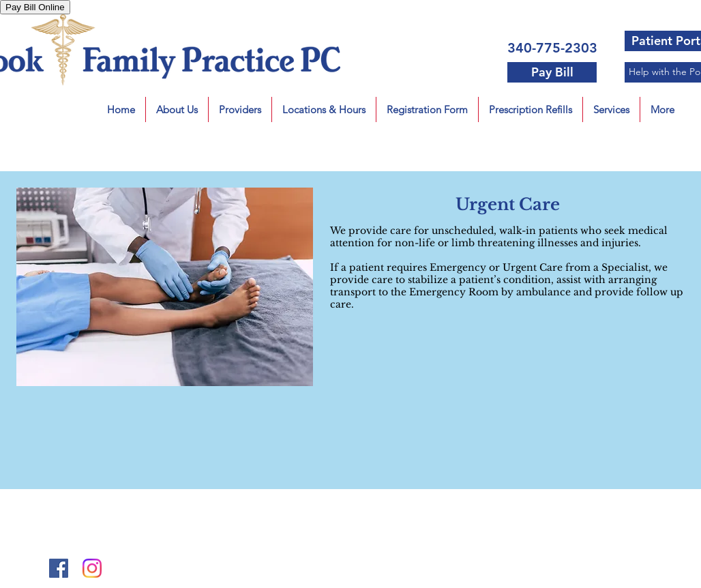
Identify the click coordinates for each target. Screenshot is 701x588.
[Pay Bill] (552, 72)
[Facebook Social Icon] (59, 568)
